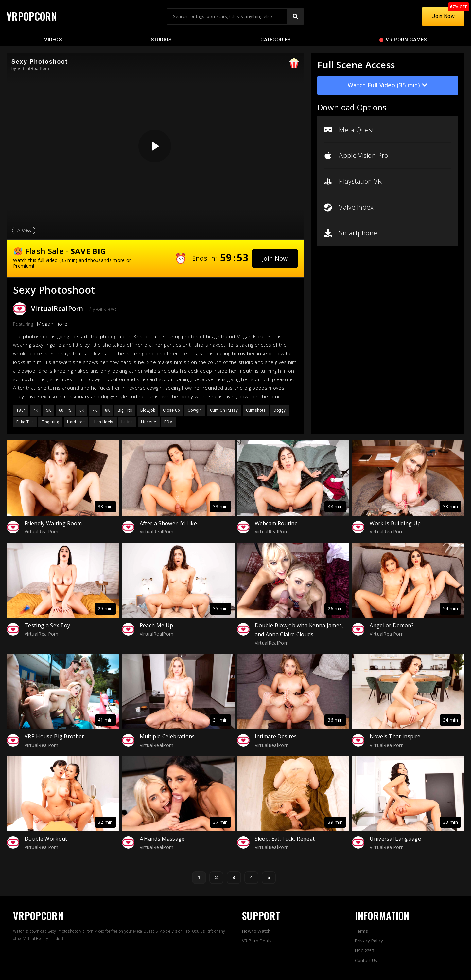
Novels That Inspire (395, 736)
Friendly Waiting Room (53, 523)
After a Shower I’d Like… (170, 523)
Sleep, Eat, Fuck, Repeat (285, 839)
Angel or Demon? (392, 625)
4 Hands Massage (162, 839)
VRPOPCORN (32, 16)
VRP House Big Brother (54, 736)
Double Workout (46, 839)
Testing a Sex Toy (47, 625)
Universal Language (395, 839)
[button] (275, 258)
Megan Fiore (52, 324)
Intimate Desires (276, 736)
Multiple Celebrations (167, 736)
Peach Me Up (157, 625)
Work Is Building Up (395, 523)
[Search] (295, 16)
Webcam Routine (276, 523)
